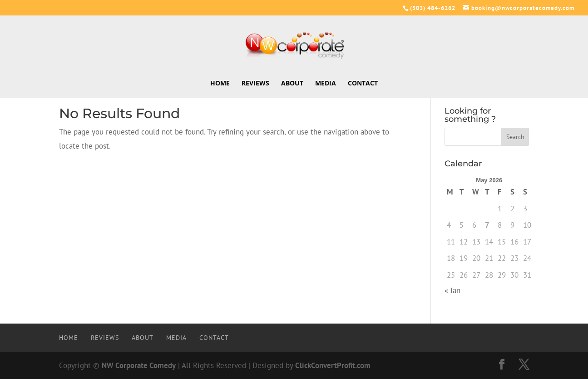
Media (326, 84)
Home (220, 84)
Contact (363, 84)
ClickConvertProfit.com (333, 365)
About (292, 84)
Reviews (255, 84)
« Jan (452, 290)
